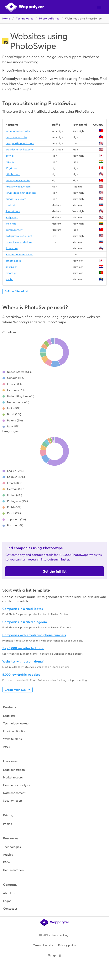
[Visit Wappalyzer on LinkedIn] (60, 956)
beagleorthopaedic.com (20, 143)
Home (6, 19)
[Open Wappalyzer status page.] (54, 935)
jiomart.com (13, 211)
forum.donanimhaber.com (21, 193)
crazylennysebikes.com (19, 150)
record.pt (11, 273)
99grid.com (12, 168)
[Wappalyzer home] (25, 7)
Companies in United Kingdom (25, 622)
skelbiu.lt (11, 224)
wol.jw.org (12, 217)
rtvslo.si (10, 205)
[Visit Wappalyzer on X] (54, 956)
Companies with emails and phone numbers (34, 635)
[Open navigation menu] (99, 7)
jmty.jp (10, 156)
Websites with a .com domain (24, 661)
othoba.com (13, 174)
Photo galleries (49, 19)
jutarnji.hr (11, 267)
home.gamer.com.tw (18, 180)
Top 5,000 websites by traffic (23, 648)
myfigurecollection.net (19, 236)
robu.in (10, 162)
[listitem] (54, 716)
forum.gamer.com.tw (18, 131)
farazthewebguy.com (18, 187)
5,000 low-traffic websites (21, 675)
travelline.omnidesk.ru (19, 242)
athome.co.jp (13, 261)
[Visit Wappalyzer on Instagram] (49, 956)
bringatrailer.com (16, 199)
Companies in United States (23, 609)
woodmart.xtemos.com (19, 254)
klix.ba (9, 279)
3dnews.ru (12, 248)
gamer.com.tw (14, 230)
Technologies (25, 19)
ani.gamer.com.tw (16, 137)
